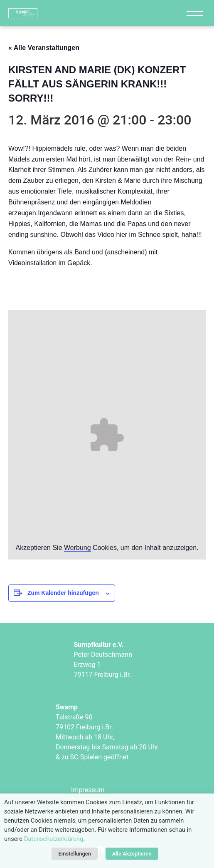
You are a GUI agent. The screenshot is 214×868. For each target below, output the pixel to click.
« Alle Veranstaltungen (44, 48)
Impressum (88, 790)
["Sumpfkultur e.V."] (57, 13)
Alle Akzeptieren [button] (132, 854)
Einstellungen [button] (75, 854)
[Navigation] (195, 13)
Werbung (77, 548)
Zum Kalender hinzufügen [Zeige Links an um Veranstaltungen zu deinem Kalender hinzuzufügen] (63, 593)
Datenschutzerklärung (54, 839)
